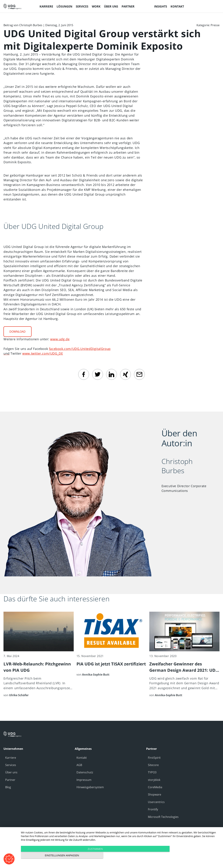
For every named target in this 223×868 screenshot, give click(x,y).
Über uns (11, 772)
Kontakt (82, 758)
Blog (8, 787)
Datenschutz (85, 772)
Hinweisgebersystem (90, 787)
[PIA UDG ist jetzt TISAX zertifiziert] (112, 644)
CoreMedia (155, 787)
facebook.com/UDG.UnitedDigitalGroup (80, 349)
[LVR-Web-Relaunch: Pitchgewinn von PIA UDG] (39, 654)
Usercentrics (156, 802)
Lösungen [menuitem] (64, 6)
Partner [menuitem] (128, 6)
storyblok (154, 780)
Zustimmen (91, 856)
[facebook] (84, 374)
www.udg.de (60, 339)
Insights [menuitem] (161, 6)
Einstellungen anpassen (190, 856)
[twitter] (98, 374)
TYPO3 (152, 772)
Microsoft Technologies (163, 817)
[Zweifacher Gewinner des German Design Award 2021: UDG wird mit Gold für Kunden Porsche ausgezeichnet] (184, 654)
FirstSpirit (154, 758)
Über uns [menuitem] (111, 6)
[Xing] (125, 374)
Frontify (153, 809)
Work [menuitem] (96, 6)
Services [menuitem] (82, 6)
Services (11, 765)
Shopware (155, 794)
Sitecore (153, 765)
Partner (10, 780)
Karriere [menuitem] (46, 6)
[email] (139, 374)
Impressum (84, 780)
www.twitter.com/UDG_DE (43, 353)
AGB (79, 765)
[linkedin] (111, 374)
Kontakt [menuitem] (177, 6)
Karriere (11, 758)
